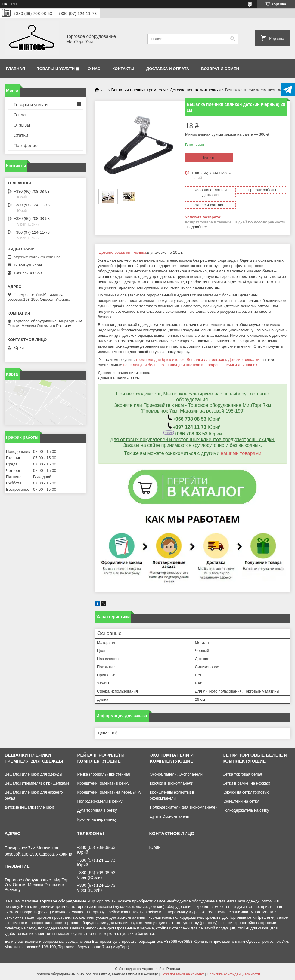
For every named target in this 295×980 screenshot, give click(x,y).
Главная (16, 69)
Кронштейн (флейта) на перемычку (109, 792)
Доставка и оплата (168, 69)
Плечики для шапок (239, 365)
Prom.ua (173, 969)
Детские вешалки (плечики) (29, 807)
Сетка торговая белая (242, 774)
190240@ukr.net (28, 265)
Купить (209, 158)
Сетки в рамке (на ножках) (246, 783)
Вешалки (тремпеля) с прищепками (37, 783)
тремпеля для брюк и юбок (160, 359)
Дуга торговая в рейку (97, 810)
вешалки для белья (141, 365)
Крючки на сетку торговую (246, 792)
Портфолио (26, 145)
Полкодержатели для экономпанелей (184, 807)
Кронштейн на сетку (241, 801)
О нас (94, 69)
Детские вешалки (244, 359)
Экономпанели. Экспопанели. (177, 774)
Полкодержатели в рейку (100, 801)
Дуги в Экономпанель (169, 816)
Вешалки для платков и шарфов (190, 365)
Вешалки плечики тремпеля (138, 90)
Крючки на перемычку (97, 819)
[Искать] (233, 39)
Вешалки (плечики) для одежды (33, 774)
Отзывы (22, 125)
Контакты (123, 69)
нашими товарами (241, 453)
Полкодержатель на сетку (246, 810)
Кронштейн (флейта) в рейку (103, 783)
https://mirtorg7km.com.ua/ (37, 257)
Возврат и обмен (220, 69)
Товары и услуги (56, 69)
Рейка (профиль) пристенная (103, 774)
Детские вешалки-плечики (195, 90)
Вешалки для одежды (206, 359)
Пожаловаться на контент (182, 974)
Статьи (21, 135)
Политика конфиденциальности (233, 974)
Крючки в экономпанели (172, 783)
